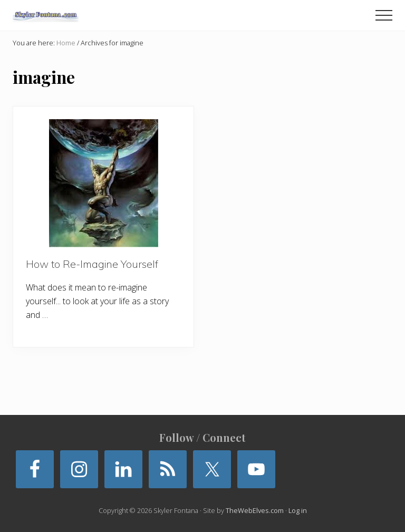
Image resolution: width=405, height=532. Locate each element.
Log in (298, 510)
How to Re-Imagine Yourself (92, 264)
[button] (384, 15)
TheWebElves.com (255, 510)
